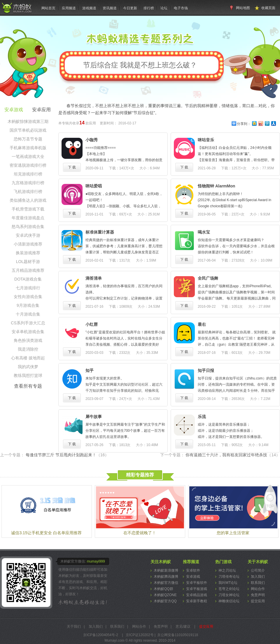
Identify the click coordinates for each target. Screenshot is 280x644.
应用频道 (69, 8)
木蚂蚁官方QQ (165, 601)
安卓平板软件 (197, 583)
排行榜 (149, 8)
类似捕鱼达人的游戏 (28, 200)
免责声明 (258, 595)
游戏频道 (89, 8)
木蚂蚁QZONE (165, 595)
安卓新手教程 (197, 601)
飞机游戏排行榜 (28, 192)
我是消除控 (28, 349)
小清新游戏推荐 (28, 244)
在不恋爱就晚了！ (140, 533)
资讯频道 (110, 8)
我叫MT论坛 (228, 583)
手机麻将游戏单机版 (28, 148)
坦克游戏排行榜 (28, 174)
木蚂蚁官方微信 (166, 583)
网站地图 (243, 8)
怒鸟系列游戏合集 (28, 227)
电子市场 (181, 8)
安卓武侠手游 (28, 235)
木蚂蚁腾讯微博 (166, 577)
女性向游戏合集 (28, 297)
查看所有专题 (28, 386)
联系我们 (258, 583)
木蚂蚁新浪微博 (166, 570)
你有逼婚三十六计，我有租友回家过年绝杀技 (233, 455)
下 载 (72, 167)
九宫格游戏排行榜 (28, 183)
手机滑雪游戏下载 (28, 209)
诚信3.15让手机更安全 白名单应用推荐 (46, 533)
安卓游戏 (193, 577)
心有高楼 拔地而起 (28, 358)
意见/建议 (183, 626)
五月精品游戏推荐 (28, 270)
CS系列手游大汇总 (28, 323)
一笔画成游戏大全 (28, 156)
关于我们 (74, 626)
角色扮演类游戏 (28, 340)
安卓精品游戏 (197, 595)
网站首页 (48, 8)
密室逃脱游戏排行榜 (28, 165)
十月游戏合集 (28, 314)
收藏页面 (268, 8)
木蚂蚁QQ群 (163, 589)
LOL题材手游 (28, 262)
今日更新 (130, 8)
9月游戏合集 (28, 305)
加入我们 (258, 577)
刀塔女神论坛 (229, 595)
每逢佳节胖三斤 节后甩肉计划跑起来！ (67, 455)
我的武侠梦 (28, 367)
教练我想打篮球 (28, 375)
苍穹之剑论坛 (229, 589)
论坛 (164, 8)
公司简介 (258, 570)
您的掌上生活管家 (233, 533)
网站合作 (258, 589)
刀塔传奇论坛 (229, 577)
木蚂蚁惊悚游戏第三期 (28, 121)
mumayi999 (96, 561)
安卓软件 (193, 570)
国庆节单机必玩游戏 (28, 130)
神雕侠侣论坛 (229, 601)
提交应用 (258, 601)
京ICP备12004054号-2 (101, 635)
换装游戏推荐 (28, 253)
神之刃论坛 (227, 570)
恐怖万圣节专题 (28, 139)
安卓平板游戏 (197, 589)
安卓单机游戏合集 (28, 332)
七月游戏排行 (28, 288)
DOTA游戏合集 (28, 279)
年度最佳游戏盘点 (28, 218)
